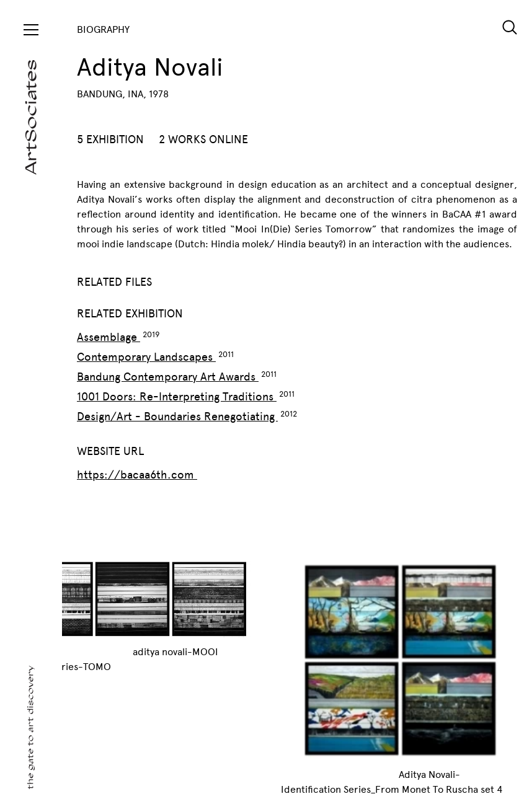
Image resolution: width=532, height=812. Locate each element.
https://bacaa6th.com (137, 475)
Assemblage (109, 337)
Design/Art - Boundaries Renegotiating (177, 417)
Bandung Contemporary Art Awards (168, 377)
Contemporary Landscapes (146, 357)
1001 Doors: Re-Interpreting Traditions (177, 397)
